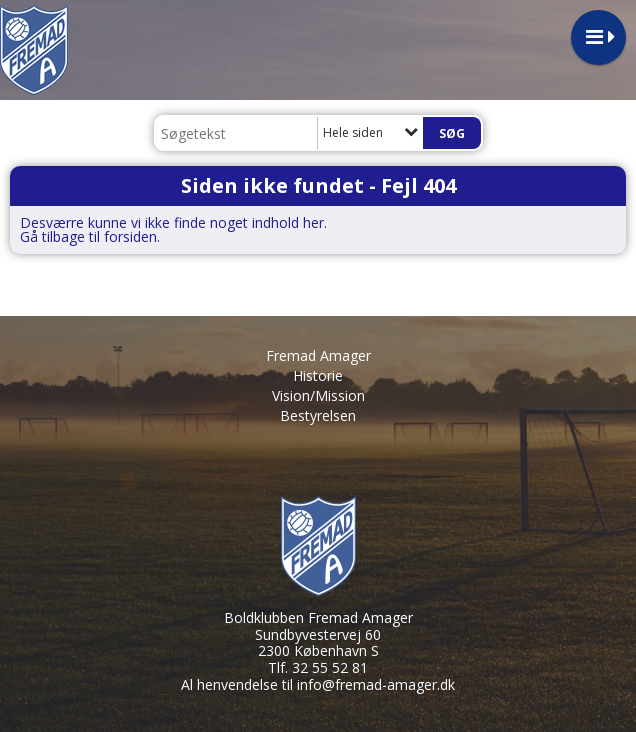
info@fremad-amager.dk (376, 684)
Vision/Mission (318, 395)
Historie (318, 375)
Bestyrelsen (318, 415)
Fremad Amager (318, 355)
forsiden (130, 236)
